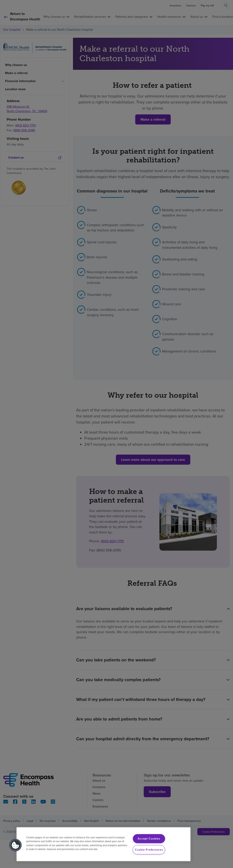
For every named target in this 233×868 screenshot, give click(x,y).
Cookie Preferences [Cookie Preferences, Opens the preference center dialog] (149, 850)
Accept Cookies (149, 839)
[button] (16, 845)
